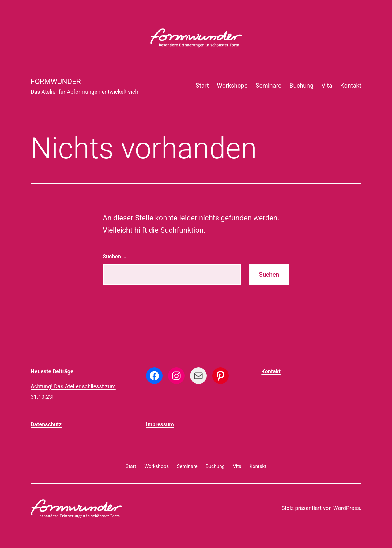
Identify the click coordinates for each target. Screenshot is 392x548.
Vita (327, 86)
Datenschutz (46, 424)
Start (202, 86)
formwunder (56, 82)
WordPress (347, 508)
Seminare (269, 86)
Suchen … (114, 256)
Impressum (160, 424)
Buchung (301, 86)
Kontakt (351, 86)
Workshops (232, 86)
